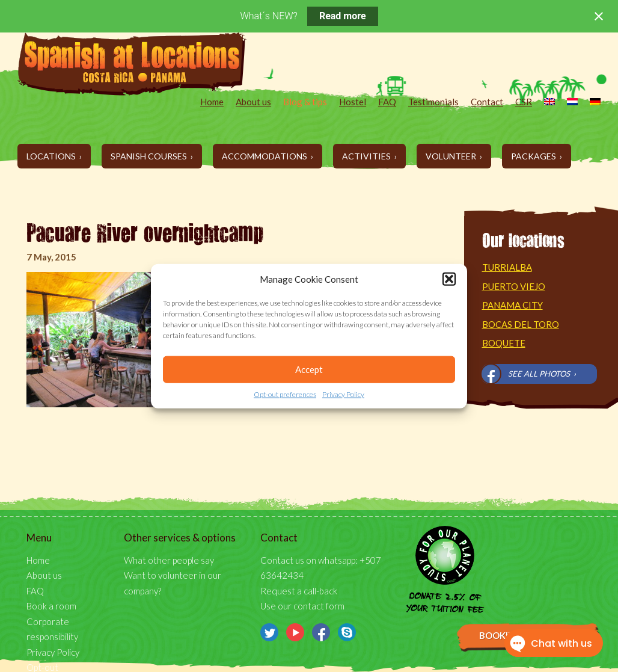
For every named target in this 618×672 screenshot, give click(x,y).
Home (212, 102)
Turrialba (507, 267)
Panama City (512, 305)
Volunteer (452, 156)
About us (253, 102)
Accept (309, 369)
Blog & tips (305, 102)
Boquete (504, 343)
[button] (449, 279)
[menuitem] (543, 103)
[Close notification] (599, 16)
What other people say (169, 560)
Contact (487, 102)
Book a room (51, 606)
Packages (534, 156)
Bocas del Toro (521, 324)
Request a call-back (299, 591)
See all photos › (542, 374)
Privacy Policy (343, 394)
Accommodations (265, 156)
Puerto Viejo (514, 286)
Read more (343, 16)
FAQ (387, 102)
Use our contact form (302, 606)
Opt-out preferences (285, 394)
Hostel (353, 102)
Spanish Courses (150, 156)
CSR (524, 102)
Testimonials (433, 102)
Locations (52, 156)
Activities (367, 156)
